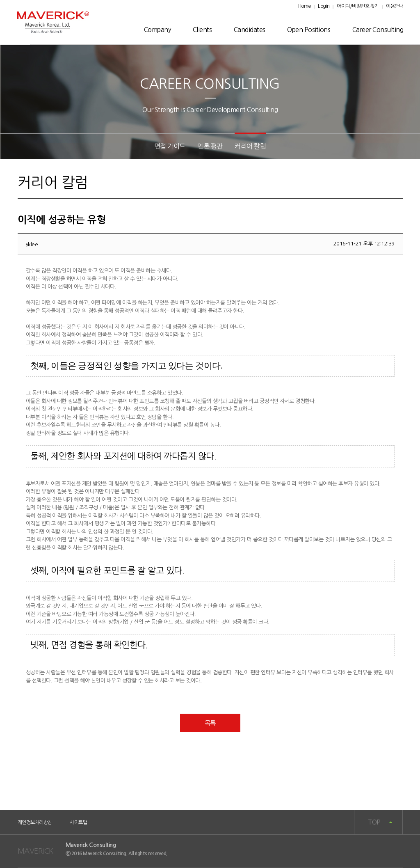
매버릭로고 (53, 22)
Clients (202, 30)
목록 (210, 723)
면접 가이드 (170, 146)
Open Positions (309, 30)
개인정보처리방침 (35, 822)
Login (324, 6)
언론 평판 (210, 146)
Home (305, 6)
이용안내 (395, 6)
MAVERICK (35, 851)
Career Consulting (378, 30)
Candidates (250, 30)
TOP (374, 822)
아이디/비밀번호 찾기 (358, 6)
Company (157, 30)
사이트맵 (78, 822)
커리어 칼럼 (250, 146)
